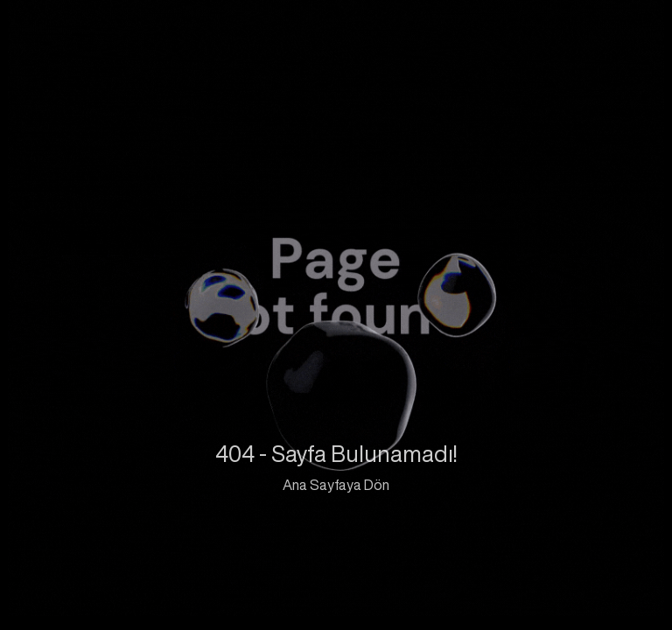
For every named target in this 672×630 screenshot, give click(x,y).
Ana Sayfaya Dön (336, 485)
